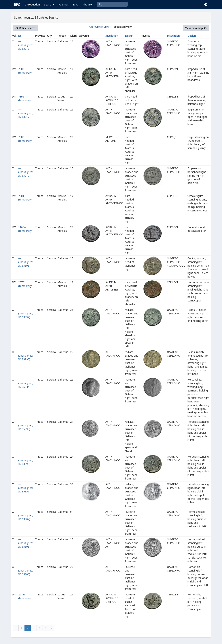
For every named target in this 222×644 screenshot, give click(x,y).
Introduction (32, 4)
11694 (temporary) (25, 229)
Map (76, 4)
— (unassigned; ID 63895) (26, 262)
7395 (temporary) (25, 98)
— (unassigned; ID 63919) (26, 172)
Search (49, 4)
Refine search (25, 28)
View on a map (196, 28)
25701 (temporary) (25, 284)
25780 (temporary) (25, 596)
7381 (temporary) (25, 198)
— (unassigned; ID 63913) (26, 45)
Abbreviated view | (100, 27)
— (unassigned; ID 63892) (26, 313)
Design (129, 36)
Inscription (112, 36)
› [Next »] (51, 628)
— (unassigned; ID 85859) (26, 488)
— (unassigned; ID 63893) (26, 543)
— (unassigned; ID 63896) (26, 460)
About (87, 4)
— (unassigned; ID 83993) (26, 356)
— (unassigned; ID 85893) (26, 425)
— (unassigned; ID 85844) (26, 383)
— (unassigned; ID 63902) (26, 515)
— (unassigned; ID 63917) (26, 113)
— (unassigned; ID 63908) (26, 571)
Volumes (64, 4)
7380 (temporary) (25, 71)
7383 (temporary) (25, 139)
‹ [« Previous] (16, 628)
